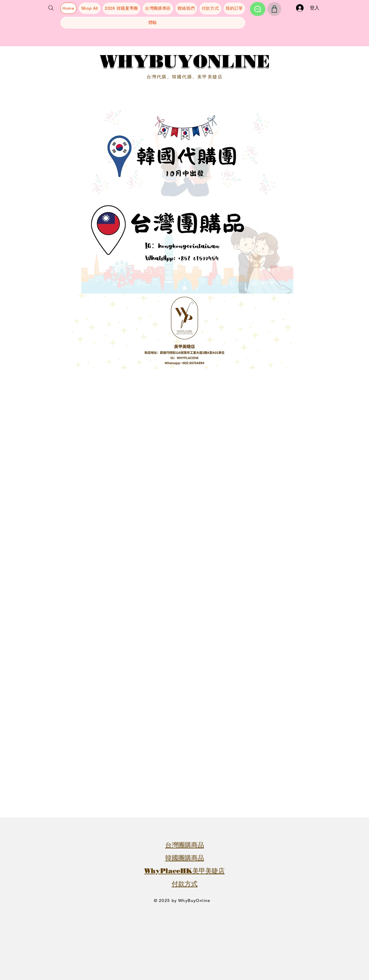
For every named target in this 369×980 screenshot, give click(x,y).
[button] (14, 33)
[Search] (51, 8)
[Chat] (258, 9)
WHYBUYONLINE (185, 61)
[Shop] (274, 9)
